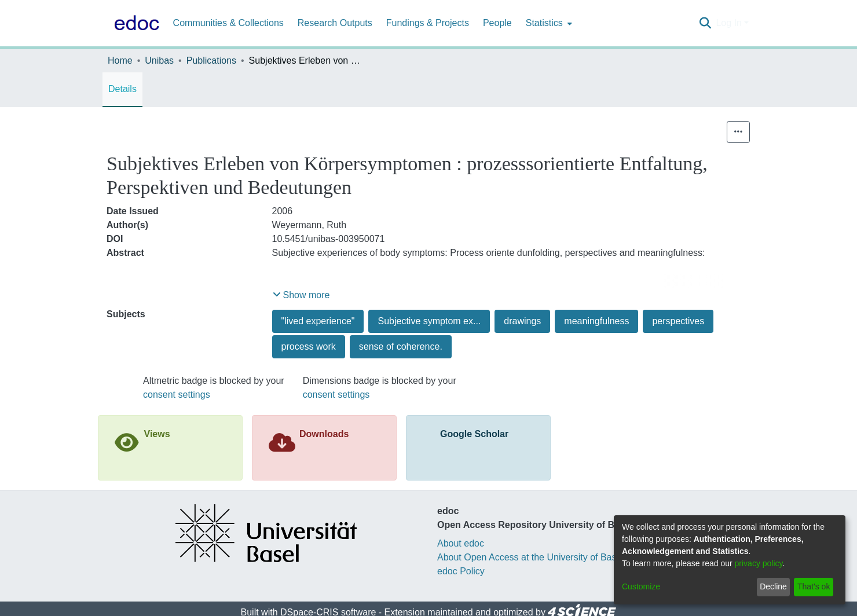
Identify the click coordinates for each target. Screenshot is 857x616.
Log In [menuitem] (728, 23)
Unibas (159, 60)
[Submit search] (705, 23)
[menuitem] (548, 23)
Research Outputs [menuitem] (335, 23)
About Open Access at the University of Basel (530, 557)
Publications (211, 60)
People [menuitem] (497, 23)
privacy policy (759, 563)
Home (120, 60)
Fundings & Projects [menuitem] (428, 23)
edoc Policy (461, 571)
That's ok (814, 586)
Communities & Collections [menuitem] (228, 23)
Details (122, 89)
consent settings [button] (177, 395)
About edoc (461, 543)
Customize (641, 586)
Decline (773, 586)
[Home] (134, 23)
